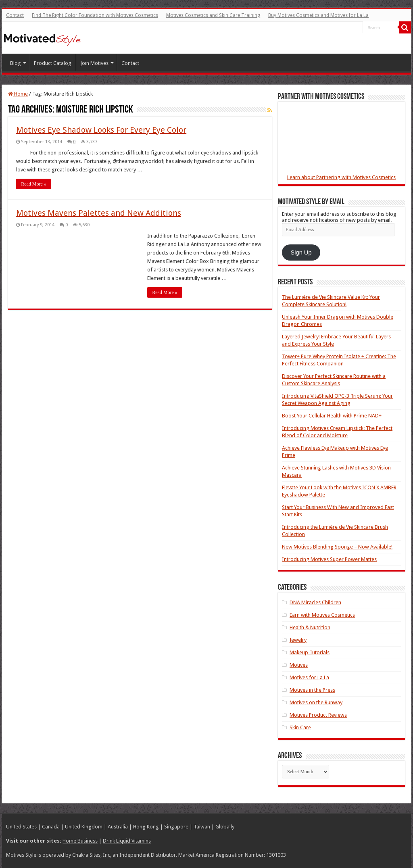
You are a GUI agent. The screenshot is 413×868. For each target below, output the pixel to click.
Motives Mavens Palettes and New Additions (99, 213)
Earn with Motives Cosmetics (322, 615)
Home (18, 94)
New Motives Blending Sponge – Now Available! (337, 547)
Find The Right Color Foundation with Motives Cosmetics (95, 15)
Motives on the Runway (316, 702)
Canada (51, 827)
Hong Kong (146, 827)
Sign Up (301, 252)
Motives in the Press (312, 690)
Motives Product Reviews (318, 715)
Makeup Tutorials (310, 652)
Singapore (176, 827)
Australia (118, 827)
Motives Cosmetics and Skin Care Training (213, 15)
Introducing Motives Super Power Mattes (329, 559)
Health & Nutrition (310, 627)
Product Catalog (53, 63)
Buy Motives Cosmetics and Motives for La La (318, 15)
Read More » (34, 184)
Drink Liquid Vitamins (127, 841)
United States (21, 827)
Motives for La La (309, 677)
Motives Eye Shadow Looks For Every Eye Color (101, 130)
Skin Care (300, 727)
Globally (225, 827)
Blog (16, 63)
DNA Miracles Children (315, 602)
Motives (299, 665)
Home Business (80, 841)
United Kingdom (84, 827)
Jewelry (298, 640)
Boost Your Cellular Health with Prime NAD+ (332, 416)
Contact (15, 15)
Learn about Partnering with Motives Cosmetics (341, 177)
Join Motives (94, 63)
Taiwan (202, 827)
